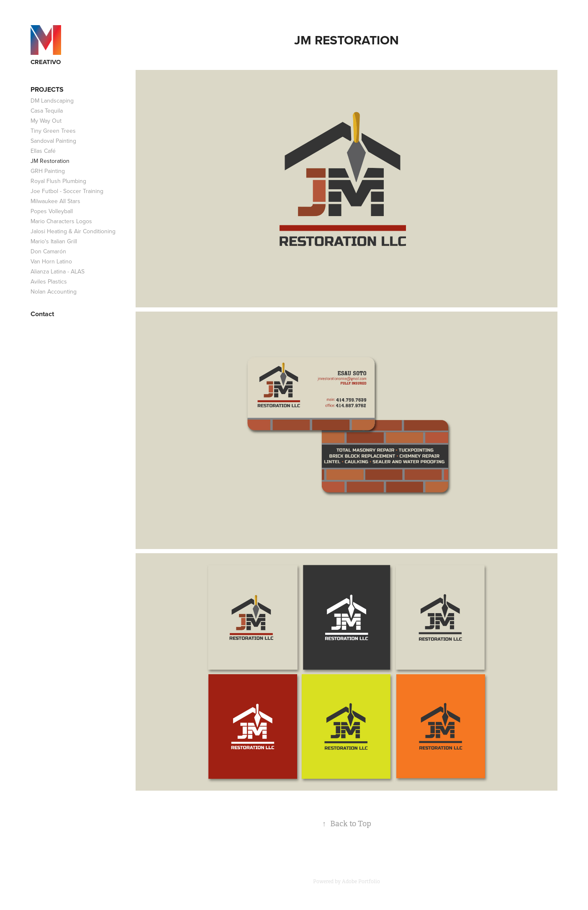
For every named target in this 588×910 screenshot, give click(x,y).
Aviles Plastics (49, 281)
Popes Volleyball (52, 211)
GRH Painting (48, 171)
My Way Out (46, 121)
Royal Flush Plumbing (58, 181)
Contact (42, 314)
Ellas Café (43, 151)
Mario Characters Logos (61, 221)
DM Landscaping (52, 101)
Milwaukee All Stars (55, 201)
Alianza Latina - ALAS (58, 271)
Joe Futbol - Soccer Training (67, 191)
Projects (47, 89)
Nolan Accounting (54, 291)
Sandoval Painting (53, 141)
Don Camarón (48, 251)
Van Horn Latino (51, 261)
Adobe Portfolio (361, 882)
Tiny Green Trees (53, 131)
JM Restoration (50, 161)
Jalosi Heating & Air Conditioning (73, 231)
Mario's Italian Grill (54, 241)
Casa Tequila (47, 111)
